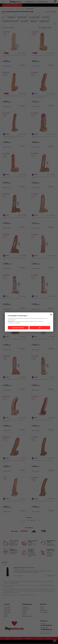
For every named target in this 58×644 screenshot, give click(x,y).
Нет (40, 328)
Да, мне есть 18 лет (18, 328)
